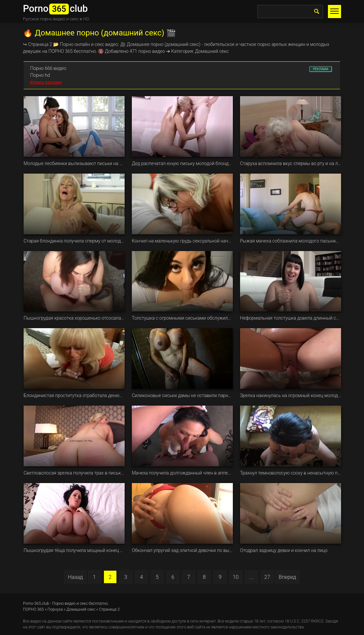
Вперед (287, 577)
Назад (75, 577)
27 (267, 577)
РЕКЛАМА (321, 69)
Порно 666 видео (48, 68)
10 (236, 577)
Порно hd (40, 75)
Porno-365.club (36, 603)
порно (157, 44)
